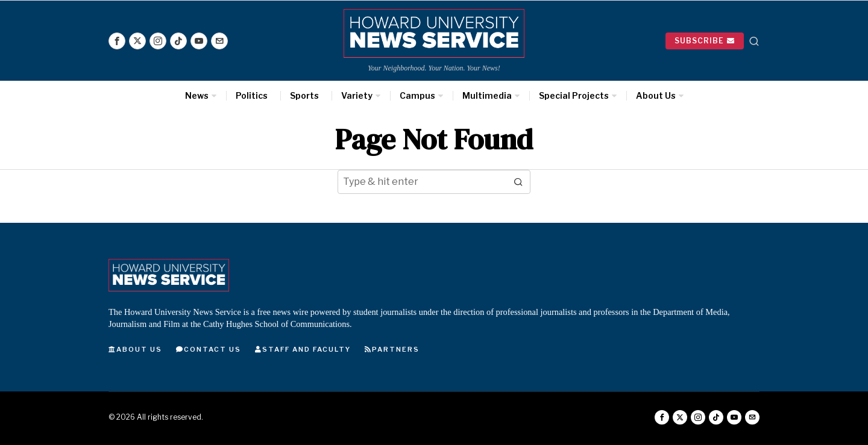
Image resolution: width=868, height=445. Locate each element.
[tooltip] (117, 41)
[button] (518, 182)
